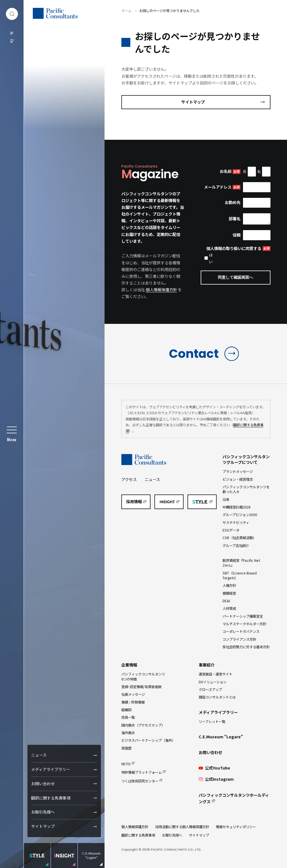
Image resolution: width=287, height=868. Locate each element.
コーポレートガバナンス (241, 631)
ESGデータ (231, 530)
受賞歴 (126, 748)
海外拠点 (128, 733)
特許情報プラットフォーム (142, 772)
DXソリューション (213, 682)
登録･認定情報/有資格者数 (141, 687)
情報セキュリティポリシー (236, 827)
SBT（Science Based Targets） (240, 575)
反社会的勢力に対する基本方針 (246, 647)
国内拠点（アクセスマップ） (143, 725)
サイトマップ (43, 826)
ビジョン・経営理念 (238, 479)
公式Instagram (216, 779)
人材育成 (229, 608)
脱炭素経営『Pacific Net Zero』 (241, 563)
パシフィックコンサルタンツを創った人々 (246, 489)
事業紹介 (207, 665)
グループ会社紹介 (236, 546)
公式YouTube (214, 768)
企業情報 (129, 665)
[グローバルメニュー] (12, 434)
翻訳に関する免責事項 (51, 798)
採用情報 (134, 501)
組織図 (126, 710)
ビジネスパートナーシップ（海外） (148, 740)
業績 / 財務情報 (133, 702)
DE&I (226, 601)
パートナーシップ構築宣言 (243, 616)
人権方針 (229, 585)
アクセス (129, 479)
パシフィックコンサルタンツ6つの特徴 (143, 676)
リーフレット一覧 (212, 722)
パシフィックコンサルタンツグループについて (246, 459)
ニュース (39, 755)
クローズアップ (210, 690)
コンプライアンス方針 (239, 639)
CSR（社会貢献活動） (239, 538)
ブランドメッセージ (238, 471)
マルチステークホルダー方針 (244, 624)
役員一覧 (128, 717)
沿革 (226, 500)
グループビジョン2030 (240, 515)
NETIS (126, 764)
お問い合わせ (43, 784)
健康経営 (229, 593)
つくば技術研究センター (140, 781)
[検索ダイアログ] (12, 14)
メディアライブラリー (51, 769)
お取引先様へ (43, 812)
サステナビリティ (236, 523)
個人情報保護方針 (161, 290)
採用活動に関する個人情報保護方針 (182, 827)
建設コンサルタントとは (217, 697)
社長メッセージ (133, 694)
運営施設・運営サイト (216, 674)
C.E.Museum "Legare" (221, 737)
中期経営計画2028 (237, 507)
